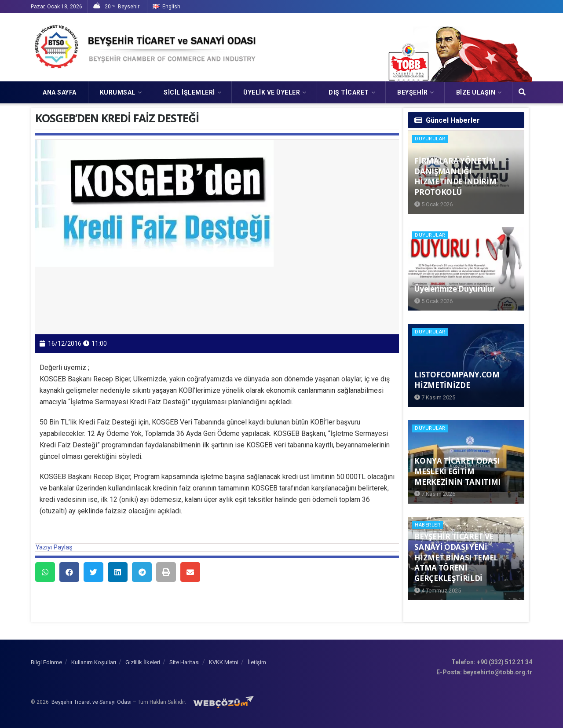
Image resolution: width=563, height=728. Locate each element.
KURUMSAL (118, 92)
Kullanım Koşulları (94, 662)
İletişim (257, 662)
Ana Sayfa (60, 92)
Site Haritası (185, 662)
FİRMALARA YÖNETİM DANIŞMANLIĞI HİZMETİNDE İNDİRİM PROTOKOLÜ (455, 176)
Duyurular (430, 139)
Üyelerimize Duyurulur (455, 289)
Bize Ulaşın (476, 92)
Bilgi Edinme (46, 662)
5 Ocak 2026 (433, 204)
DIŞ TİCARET (349, 92)
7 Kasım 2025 (435, 397)
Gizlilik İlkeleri (143, 662)
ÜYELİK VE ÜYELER (272, 92)
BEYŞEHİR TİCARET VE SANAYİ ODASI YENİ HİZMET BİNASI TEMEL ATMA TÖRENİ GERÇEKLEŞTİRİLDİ (456, 557)
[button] (45, 572)
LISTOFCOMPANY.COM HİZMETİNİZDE (457, 380)
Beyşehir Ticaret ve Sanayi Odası (91, 702)
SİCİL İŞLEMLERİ (189, 92)
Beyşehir (412, 92)
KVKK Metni (224, 662)
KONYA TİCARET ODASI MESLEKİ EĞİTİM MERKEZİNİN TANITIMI (457, 471)
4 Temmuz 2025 (438, 591)
